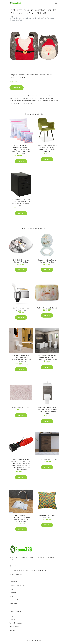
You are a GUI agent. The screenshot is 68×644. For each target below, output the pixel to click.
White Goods (14, 603)
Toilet (36, 75)
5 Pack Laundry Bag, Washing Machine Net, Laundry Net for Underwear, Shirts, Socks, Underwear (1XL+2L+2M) (21, 150)
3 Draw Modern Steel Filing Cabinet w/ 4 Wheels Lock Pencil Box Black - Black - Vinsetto (21, 203)
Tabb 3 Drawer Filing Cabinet (47, 460)
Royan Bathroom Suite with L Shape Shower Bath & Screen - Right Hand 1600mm (47, 358)
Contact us (13, 619)
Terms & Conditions (16, 623)
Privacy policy (14, 627)
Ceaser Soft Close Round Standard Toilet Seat (47, 261)
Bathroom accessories (26, 75)
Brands (12, 589)
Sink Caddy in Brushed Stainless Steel (21, 309)
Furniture (12, 596)
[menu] (56, 3)
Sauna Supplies (15, 600)
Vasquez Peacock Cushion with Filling (47, 516)
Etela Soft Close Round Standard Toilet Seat (21, 261)
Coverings (13, 593)
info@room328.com (16, 575)
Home (12, 16)
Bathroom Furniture (45, 75)
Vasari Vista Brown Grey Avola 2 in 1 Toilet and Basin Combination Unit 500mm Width (47, 411)
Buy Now (17, 88)
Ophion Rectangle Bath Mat (47, 308)
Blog (11, 616)
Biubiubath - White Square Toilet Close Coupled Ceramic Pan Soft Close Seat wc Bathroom (21, 359)
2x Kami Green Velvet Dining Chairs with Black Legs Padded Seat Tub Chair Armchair (47, 149)
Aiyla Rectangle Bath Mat (21, 408)
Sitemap (12, 630)
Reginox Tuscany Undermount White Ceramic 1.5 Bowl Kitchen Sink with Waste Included (21, 518)
